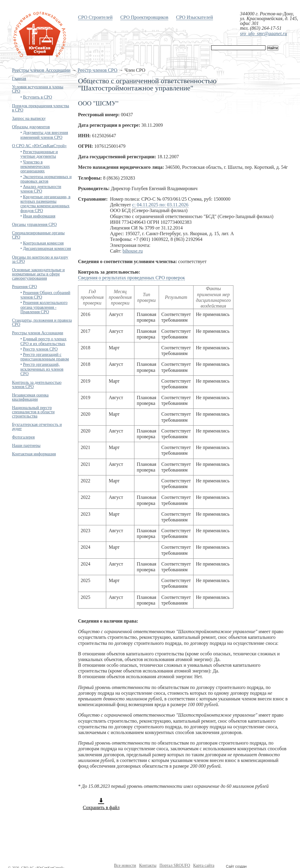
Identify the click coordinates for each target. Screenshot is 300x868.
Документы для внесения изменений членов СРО (44, 135)
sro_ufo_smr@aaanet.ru (264, 33)
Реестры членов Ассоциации (41, 70)
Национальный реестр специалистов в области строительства (33, 412)
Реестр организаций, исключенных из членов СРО (42, 369)
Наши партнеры (26, 446)
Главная (19, 79)
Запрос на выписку (29, 118)
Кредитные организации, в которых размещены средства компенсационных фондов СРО (45, 204)
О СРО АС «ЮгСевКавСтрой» (39, 146)
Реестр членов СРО (97, 70)
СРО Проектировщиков (144, 17)
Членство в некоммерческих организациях (35, 167)
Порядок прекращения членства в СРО (40, 108)
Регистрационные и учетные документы (39, 154)
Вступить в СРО (37, 97)
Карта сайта (204, 865)
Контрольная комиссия (43, 243)
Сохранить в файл (101, 804)
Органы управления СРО (34, 225)
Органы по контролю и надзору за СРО (40, 259)
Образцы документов (31, 127)
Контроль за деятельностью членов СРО (37, 385)
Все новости (125, 865)
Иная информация (39, 216)
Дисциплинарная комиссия (47, 249)
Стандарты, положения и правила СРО (42, 322)
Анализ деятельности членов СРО (41, 189)
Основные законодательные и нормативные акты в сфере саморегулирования (38, 274)
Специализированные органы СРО (38, 235)
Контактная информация (34, 454)
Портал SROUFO (175, 865)
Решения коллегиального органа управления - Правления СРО (44, 307)
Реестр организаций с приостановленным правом (45, 357)
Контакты (148, 865)
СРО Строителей (95, 17)
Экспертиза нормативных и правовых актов (46, 179)
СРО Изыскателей (195, 17)
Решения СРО (24, 287)
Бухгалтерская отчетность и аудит (37, 427)
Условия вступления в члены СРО (38, 89)
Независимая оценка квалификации (30, 397)
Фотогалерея (23, 437)
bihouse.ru (133, 251)
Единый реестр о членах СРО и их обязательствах (43, 341)
